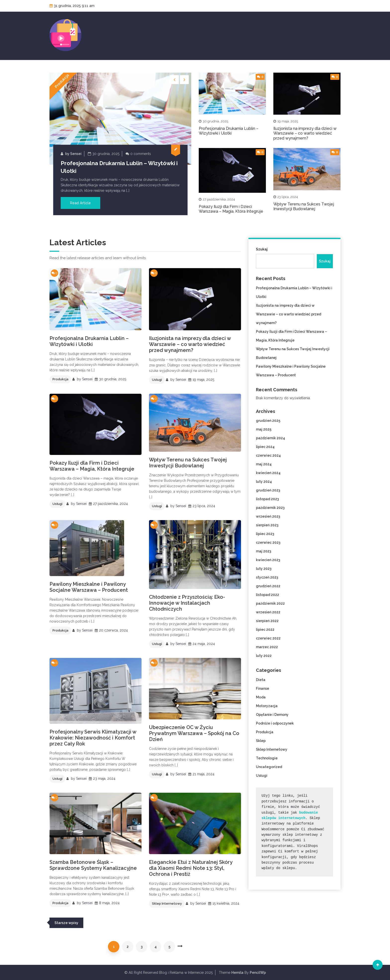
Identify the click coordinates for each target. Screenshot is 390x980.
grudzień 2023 (268, 490)
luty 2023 (264, 569)
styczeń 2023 (267, 577)
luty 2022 (264, 656)
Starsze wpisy (66, 923)
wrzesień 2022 (268, 612)
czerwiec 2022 (268, 638)
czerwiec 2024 (268, 455)
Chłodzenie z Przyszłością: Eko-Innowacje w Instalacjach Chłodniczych (187, 603)
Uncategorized (269, 767)
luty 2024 (264, 482)
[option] (120, 144)
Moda (261, 697)
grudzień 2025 (268, 421)
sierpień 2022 (267, 621)
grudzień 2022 (268, 586)
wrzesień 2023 (268, 516)
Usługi (157, 380)
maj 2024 (264, 464)
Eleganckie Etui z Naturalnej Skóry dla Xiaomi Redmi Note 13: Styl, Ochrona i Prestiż (191, 868)
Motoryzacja (267, 706)
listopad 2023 (267, 499)
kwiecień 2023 (268, 560)
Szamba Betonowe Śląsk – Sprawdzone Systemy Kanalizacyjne (93, 865)
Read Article (80, 203)
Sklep (261, 741)
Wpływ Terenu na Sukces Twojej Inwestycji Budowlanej (304, 206)
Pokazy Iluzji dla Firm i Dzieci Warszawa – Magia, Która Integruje (231, 209)
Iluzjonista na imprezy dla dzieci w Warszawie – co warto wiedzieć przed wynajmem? (305, 133)
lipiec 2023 (265, 534)
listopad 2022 (268, 595)
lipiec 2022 (265, 630)
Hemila (237, 973)
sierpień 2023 (267, 525)
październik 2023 (270, 508)
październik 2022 (270, 603)
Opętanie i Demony (272, 715)
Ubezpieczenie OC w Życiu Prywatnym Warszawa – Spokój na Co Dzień (194, 733)
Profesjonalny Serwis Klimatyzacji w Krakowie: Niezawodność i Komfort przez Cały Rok (93, 738)
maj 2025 (264, 429)
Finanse (263, 688)
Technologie (267, 758)
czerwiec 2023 (268, 542)
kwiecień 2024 (268, 473)
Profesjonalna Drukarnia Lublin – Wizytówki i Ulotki (229, 131)
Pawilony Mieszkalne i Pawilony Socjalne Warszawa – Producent (89, 587)
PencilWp (258, 973)
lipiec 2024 (265, 447)
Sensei (76, 154)
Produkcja (62, 81)
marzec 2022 (267, 647)
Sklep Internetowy (167, 904)
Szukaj (262, 249)
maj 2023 (264, 551)
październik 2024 (270, 438)
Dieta (261, 680)
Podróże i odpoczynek (275, 723)
